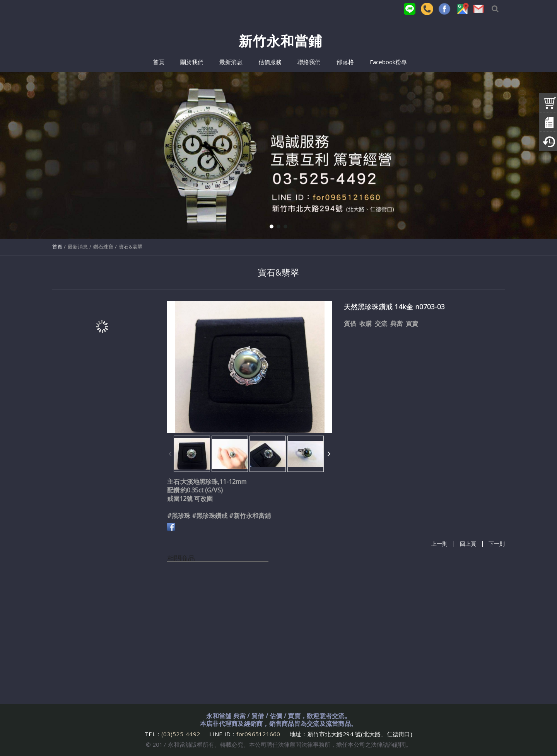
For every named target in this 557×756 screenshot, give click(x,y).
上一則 (439, 544)
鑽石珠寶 (103, 247)
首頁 (57, 247)
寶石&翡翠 (131, 247)
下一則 (497, 544)
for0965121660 (258, 734)
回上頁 (468, 544)
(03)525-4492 (181, 734)
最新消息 (78, 247)
